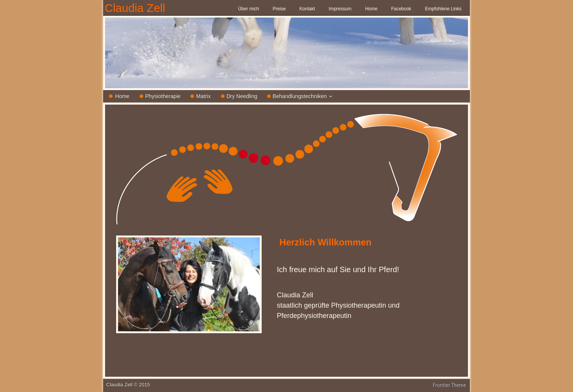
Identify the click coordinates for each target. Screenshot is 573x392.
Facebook (401, 9)
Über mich (248, 9)
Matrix (204, 96)
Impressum (340, 9)
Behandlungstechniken (300, 96)
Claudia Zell (135, 8)
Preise (279, 9)
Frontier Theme (449, 385)
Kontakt (307, 9)
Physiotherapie (163, 96)
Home (371, 9)
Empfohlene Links (443, 9)
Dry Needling (242, 96)
